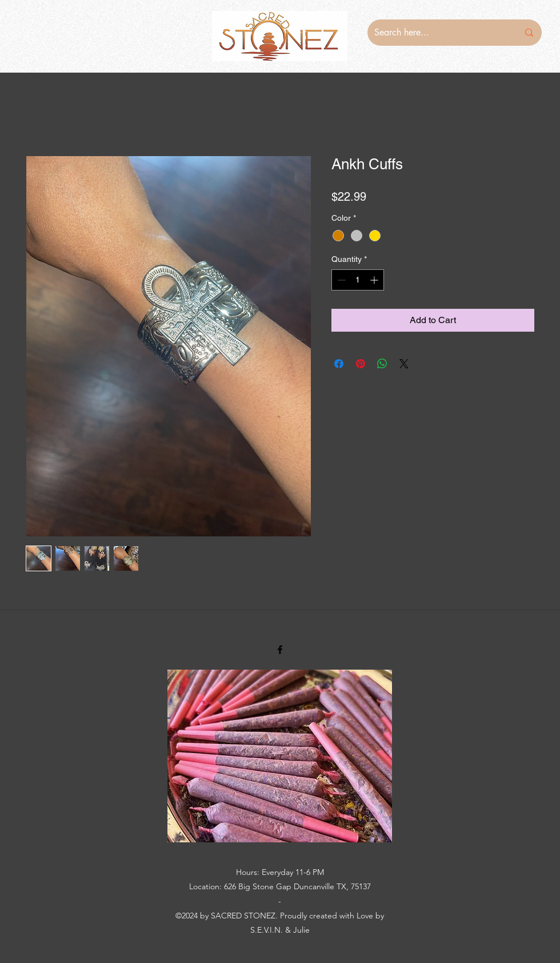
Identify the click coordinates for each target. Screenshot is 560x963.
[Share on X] (404, 364)
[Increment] (375, 280)
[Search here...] (438, 33)
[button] (280, 756)
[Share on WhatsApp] (382, 364)
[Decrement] (340, 280)
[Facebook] (280, 650)
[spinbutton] (358, 280)
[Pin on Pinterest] (361, 364)
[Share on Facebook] (339, 364)
